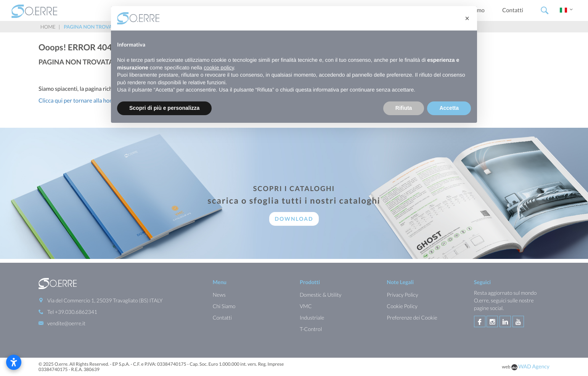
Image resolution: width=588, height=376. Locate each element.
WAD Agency (534, 366)
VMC (306, 306)
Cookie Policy (402, 306)
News (219, 295)
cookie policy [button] (219, 67)
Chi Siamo (224, 306)
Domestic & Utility (321, 295)
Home (48, 27)
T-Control (311, 329)
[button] (467, 18)
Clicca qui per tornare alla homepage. (84, 101)
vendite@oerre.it (66, 323)
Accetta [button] (449, 108)
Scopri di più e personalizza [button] (164, 108)
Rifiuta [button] (404, 108)
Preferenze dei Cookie (412, 317)
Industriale (312, 317)
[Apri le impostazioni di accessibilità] (14, 362)
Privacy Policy (402, 295)
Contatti (513, 10)
